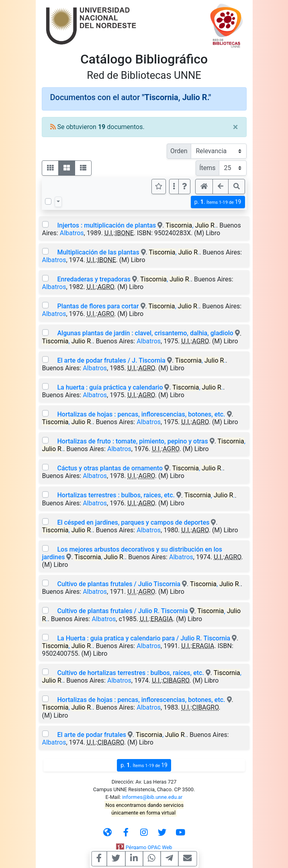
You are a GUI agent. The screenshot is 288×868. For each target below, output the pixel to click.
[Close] (236, 127)
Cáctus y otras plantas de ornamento (110, 468)
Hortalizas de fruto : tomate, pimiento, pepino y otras (132, 441)
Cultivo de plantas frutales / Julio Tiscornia (119, 584)
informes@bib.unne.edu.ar (152, 797)
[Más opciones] (174, 187)
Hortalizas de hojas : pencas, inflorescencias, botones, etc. (141, 414)
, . (191, 225)
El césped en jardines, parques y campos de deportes (133, 522)
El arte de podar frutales (92, 735)
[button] (184, 187)
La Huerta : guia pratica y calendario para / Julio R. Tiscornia (144, 638)
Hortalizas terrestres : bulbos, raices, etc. (116, 495)
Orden (179, 151)
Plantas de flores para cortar (98, 306)
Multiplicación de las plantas (98, 252)
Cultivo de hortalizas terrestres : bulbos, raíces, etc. (131, 673)
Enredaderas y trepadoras (94, 279)
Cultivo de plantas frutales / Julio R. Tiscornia (123, 611)
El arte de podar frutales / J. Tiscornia (111, 360)
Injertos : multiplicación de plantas (106, 225)
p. (218, 202)
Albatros (72, 233)
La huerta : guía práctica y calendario (110, 387)
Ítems (207, 168)
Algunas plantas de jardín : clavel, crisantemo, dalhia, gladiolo (145, 333)
